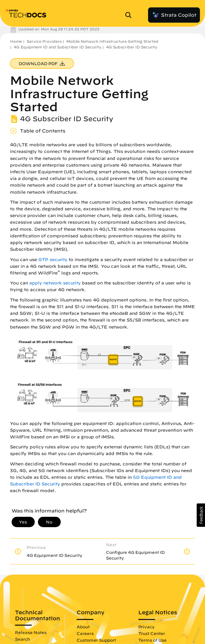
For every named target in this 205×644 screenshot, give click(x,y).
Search (22, 639)
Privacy (146, 627)
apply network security (55, 283)
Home (16, 41)
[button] (201, 515)
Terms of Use (152, 640)
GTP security (53, 260)
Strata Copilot (174, 15)
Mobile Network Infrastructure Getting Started (112, 41)
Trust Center (152, 633)
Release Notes (31, 632)
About (83, 627)
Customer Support (96, 640)
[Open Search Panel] (130, 15)
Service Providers (44, 41)
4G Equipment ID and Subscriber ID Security (57, 47)
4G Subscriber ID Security (132, 47)
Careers (85, 633)
